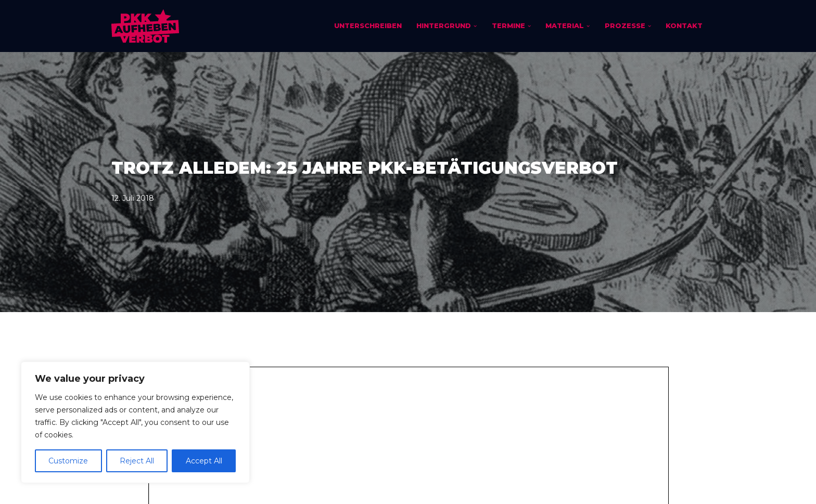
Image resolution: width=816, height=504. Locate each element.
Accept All (204, 461)
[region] (135, 422)
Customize (68, 461)
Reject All (137, 461)
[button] (475, 26)
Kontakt (684, 26)
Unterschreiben (368, 26)
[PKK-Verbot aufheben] (145, 26)
